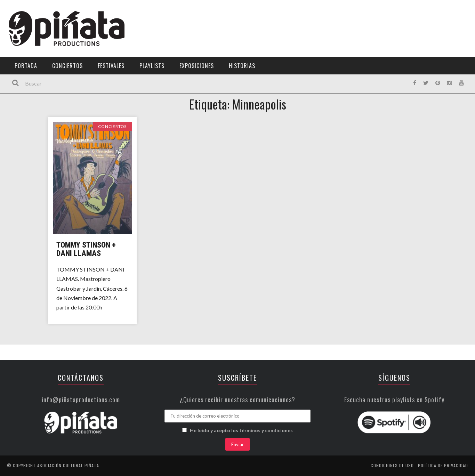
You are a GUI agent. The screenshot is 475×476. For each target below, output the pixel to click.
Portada (26, 66)
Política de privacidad (443, 465)
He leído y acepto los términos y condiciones (241, 430)
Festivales (111, 66)
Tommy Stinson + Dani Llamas (86, 249)
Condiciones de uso (392, 465)
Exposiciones (197, 66)
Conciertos (67, 66)
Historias (242, 66)
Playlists (152, 66)
